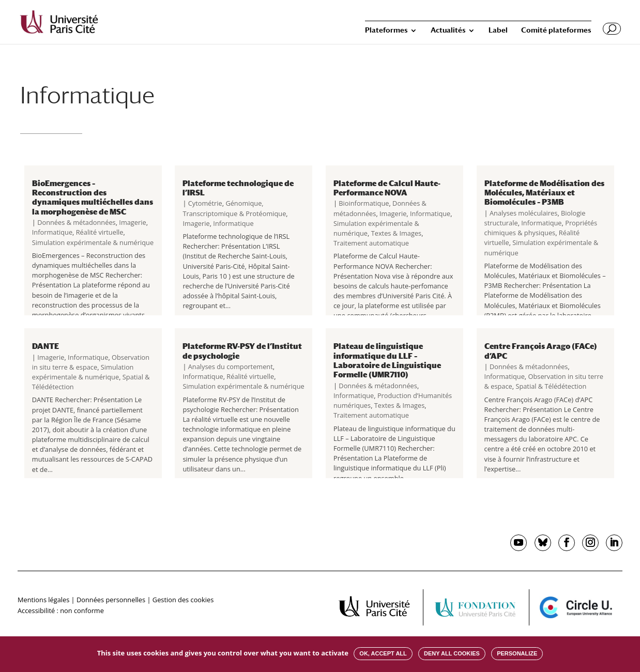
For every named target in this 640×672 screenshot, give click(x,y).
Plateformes (386, 30)
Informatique (52, 232)
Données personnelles (111, 600)
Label (498, 30)
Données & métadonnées (77, 222)
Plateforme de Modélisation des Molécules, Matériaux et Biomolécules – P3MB (544, 193)
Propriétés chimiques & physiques (541, 228)
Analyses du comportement (231, 366)
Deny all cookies (452, 653)
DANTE (45, 346)
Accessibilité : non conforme (61, 610)
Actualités (448, 30)
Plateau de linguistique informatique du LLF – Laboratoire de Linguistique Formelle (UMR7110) (387, 360)
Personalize (517, 653)
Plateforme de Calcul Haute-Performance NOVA (387, 188)
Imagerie (132, 222)
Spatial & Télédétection (551, 386)
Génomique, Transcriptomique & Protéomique (234, 208)
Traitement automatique (371, 243)
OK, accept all (383, 653)
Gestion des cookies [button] (183, 600)
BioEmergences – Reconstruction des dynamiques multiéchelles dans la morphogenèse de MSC (93, 197)
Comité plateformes (556, 30)
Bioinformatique (364, 203)
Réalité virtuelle (100, 232)
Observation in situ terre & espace (91, 362)
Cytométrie (205, 203)
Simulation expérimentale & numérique (93, 242)
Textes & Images (397, 233)
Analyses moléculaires (523, 213)
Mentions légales (43, 600)
